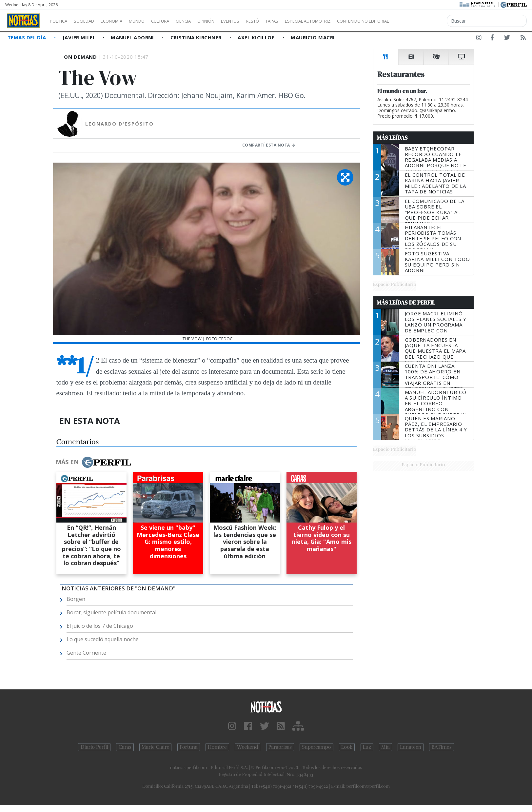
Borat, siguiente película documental (111, 612)
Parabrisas (280, 747)
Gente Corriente (86, 653)
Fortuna (189, 747)
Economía (123, 21)
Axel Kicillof (257, 37)
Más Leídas (392, 138)
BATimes (441, 747)
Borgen (76, 599)
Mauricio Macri (313, 37)
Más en (93, 462)
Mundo (152, 21)
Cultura (179, 21)
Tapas (309, 21)
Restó (287, 21)
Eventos (261, 21)
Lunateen (411, 747)
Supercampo (316, 747)
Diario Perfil (94, 747)
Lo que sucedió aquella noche (103, 639)
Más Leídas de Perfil (406, 303)
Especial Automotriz (351, 21)
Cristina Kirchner (197, 37)
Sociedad (91, 21)
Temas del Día (28, 37)
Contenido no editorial (419, 21)
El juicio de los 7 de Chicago (100, 626)
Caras (125, 747)
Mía (385, 747)
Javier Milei (79, 37)
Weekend (248, 747)
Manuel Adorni (133, 37)
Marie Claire (156, 747)
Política (61, 21)
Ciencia (206, 21)
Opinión (233, 21)
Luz (367, 747)
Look (347, 747)
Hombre (217, 747)
